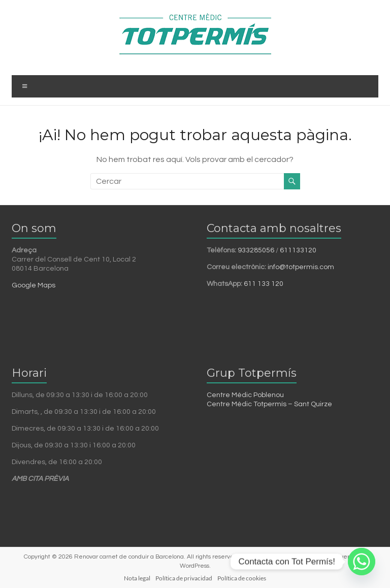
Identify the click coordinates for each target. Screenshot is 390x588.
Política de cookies (242, 578)
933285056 (256, 250)
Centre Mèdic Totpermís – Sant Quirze (269, 404)
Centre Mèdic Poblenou (245, 395)
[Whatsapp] (362, 562)
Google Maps (34, 285)
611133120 (298, 250)
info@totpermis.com (301, 267)
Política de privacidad (184, 578)
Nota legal (137, 578)
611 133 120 (264, 284)
